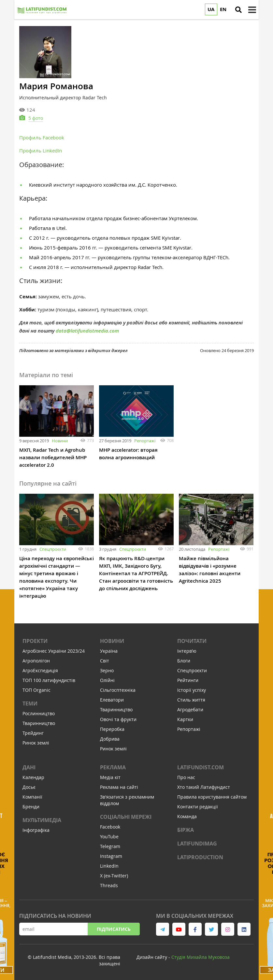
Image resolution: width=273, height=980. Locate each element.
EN (223, 9)
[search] (238, 10)
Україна (109, 651)
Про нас (186, 777)
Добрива (110, 739)
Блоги (184, 661)
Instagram (111, 856)
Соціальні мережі (126, 817)
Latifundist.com (201, 767)
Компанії (32, 797)
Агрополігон (36, 661)
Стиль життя (191, 700)
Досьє (29, 787)
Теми (30, 703)
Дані (29, 767)
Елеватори (112, 700)
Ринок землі (36, 743)
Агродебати (190, 710)
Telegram (110, 846)
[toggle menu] (252, 10)
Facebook (110, 827)
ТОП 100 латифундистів (49, 680)
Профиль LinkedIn (41, 150)
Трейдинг (33, 733)
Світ (105, 661)
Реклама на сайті (119, 787)
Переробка (112, 729)
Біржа (186, 830)
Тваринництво (39, 723)
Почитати (192, 641)
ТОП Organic (36, 690)
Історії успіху (192, 690)
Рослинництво (39, 713)
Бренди (31, 807)
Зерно (107, 670)
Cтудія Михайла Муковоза (201, 957)
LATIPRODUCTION (200, 857)
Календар (33, 777)
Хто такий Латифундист (204, 787)
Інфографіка (36, 830)
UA (211, 9)
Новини (60, 441)
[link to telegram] (163, 929)
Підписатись (114, 929)
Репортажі (145, 441)
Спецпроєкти (53, 549)
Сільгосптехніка (118, 690)
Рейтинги (188, 680)
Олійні (107, 680)
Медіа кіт (110, 777)
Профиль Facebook (42, 137)
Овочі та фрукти (118, 719)
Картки (185, 719)
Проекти (35, 641)
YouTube (109, 837)
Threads (109, 885)
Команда (187, 816)
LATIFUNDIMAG (197, 844)
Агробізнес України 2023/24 (54, 651)
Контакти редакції (198, 807)
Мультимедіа (42, 820)
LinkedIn (109, 866)
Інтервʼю (187, 651)
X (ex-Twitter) (114, 876)
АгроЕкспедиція (40, 670)
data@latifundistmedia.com (87, 331)
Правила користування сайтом (212, 797)
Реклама (113, 767)
